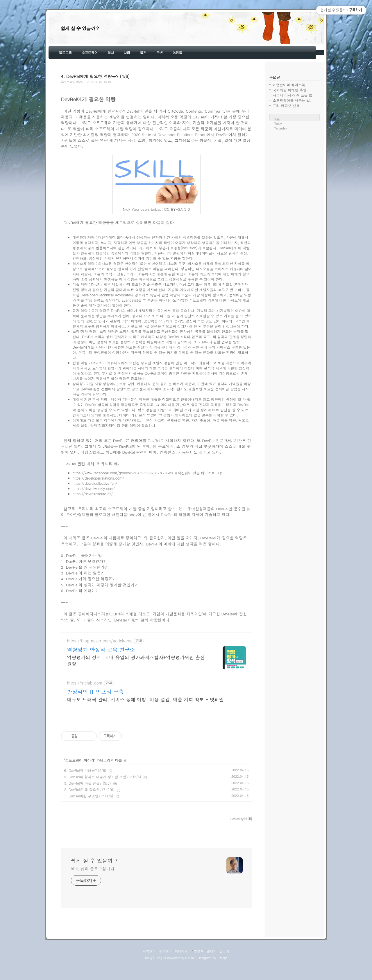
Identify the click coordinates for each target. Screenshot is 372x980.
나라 (127, 52)
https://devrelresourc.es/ (93, 494)
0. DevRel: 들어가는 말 (82, 555)
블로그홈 (65, 52)
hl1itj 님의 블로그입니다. (93, 886)
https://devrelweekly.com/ (94, 488)
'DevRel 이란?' (126, 620)
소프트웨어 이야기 (73, 82)
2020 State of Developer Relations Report (169, 135)
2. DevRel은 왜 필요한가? (84, 567)
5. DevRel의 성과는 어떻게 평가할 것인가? (99, 585)
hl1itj (149, 975)
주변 (160, 52)
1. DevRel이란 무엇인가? (83, 561)
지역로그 (149, 968)
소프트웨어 (90, 52)
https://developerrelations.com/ (98, 478)
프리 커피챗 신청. (287, 106)
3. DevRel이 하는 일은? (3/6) (88, 800)
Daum (190, 975)
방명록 (199, 968)
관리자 (212, 968)
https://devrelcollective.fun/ (95, 483)
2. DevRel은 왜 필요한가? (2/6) (89, 807)
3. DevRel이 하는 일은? (82, 573)
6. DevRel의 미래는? (79, 591)
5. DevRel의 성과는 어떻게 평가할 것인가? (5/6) (103, 794)
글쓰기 (225, 968)
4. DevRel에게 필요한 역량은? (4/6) (95, 76)
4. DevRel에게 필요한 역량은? (88, 579)
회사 (111, 52)
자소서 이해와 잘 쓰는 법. (293, 95)
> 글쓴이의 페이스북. (290, 85)
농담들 (177, 52)
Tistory (222, 975)
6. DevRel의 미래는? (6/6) (85, 787)
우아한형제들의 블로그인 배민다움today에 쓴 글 (109, 515)
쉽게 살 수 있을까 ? (80, 28)
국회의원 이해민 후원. (290, 90)
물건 (143, 52)
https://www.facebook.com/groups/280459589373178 (117, 473)
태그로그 (165, 968)
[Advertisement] (157, 683)
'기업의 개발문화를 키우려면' (177, 614)
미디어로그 (183, 968)
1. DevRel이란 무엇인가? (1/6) (89, 813)
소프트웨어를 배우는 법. (292, 100)
